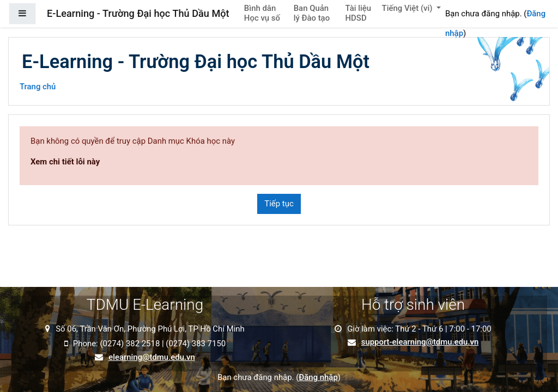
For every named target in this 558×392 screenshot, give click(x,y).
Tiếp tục (279, 204)
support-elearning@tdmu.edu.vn (420, 342)
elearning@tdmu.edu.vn (152, 357)
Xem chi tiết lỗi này (65, 162)
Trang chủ (38, 87)
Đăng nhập (318, 377)
